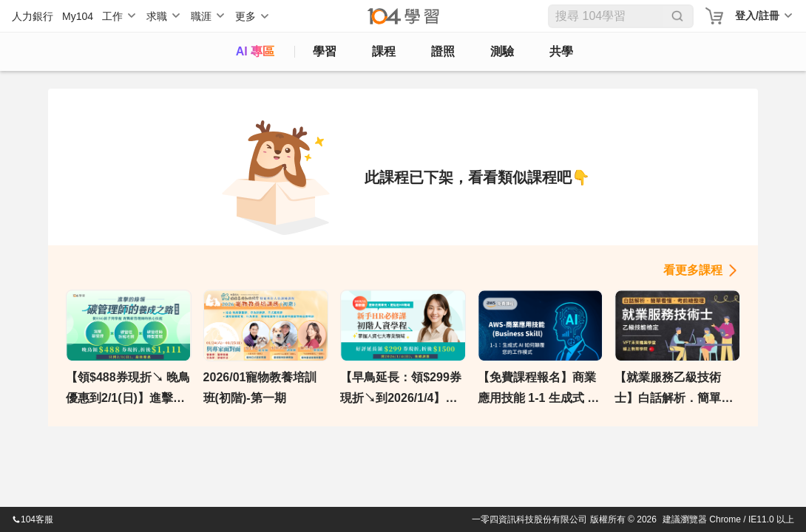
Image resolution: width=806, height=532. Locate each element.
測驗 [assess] (502, 51)
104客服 (33, 519)
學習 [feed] (325, 51)
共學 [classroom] (561, 51)
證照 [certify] (443, 51)
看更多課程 (693, 270)
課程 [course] (384, 51)
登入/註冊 (757, 16)
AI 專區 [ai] (255, 51)
